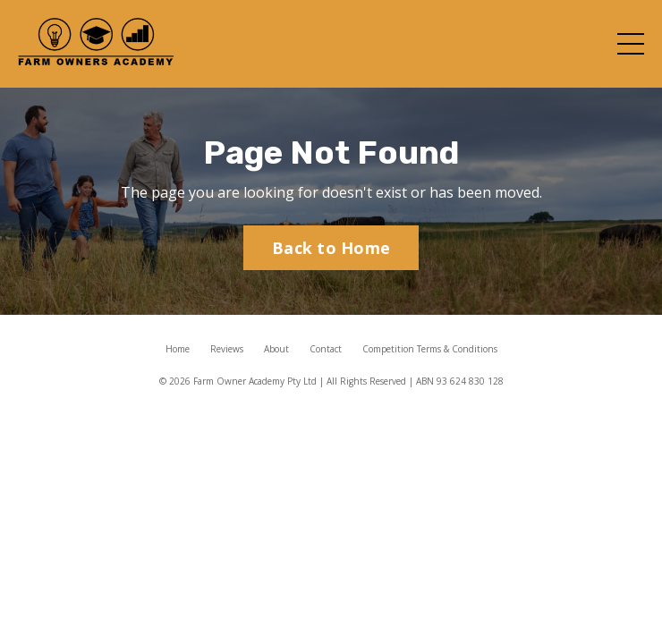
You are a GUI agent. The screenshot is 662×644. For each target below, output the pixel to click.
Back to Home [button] (331, 248)
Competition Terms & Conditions (430, 349)
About (276, 349)
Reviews (227, 349)
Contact (326, 349)
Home (178, 349)
